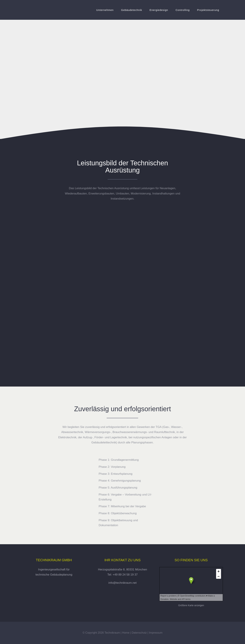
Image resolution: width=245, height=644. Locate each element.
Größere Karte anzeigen (191, 605)
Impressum (156, 633)
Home (126, 633)
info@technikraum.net (122, 583)
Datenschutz (139, 633)
